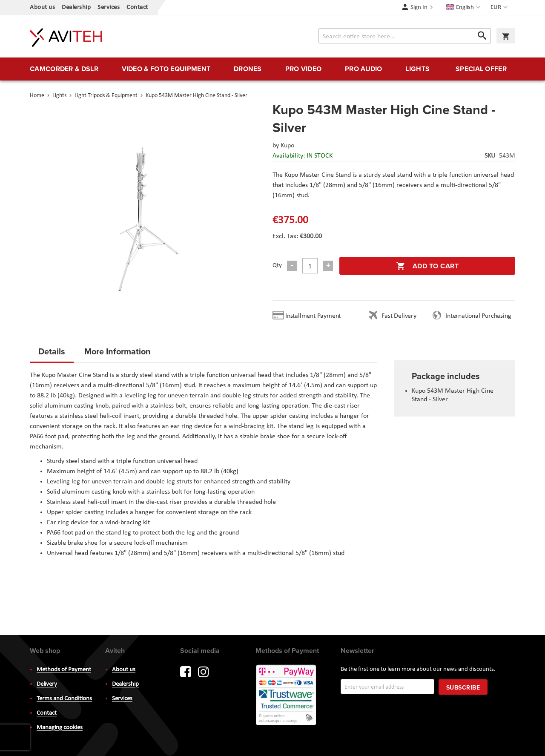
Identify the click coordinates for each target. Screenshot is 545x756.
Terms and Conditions (64, 699)
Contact (137, 7)
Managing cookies (60, 728)
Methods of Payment (64, 670)
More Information (118, 351)
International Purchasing (480, 316)
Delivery (47, 684)
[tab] (52, 354)
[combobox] (405, 36)
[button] (500, 8)
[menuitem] (64, 69)
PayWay (287, 696)
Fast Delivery (399, 316)
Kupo (287, 146)
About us (42, 7)
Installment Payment (315, 316)
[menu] (272, 69)
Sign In (419, 7)
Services (109, 7)
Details (52, 351)
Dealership (76, 7)
